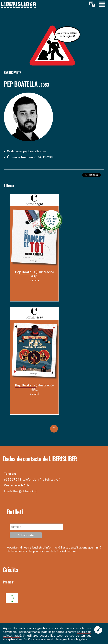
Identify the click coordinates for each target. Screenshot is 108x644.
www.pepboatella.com (31, 151)
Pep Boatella (25, 272)
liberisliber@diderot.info (21, 491)
